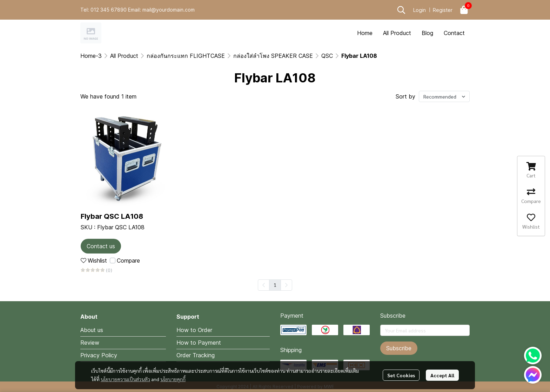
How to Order (194, 330)
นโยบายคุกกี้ (173, 379)
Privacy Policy (99, 355)
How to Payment (199, 343)
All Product (124, 56)
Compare (128, 261)
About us (92, 330)
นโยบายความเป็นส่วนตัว (125, 379)
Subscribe (399, 348)
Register (443, 10)
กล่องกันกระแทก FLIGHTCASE (186, 56)
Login (420, 10)
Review (90, 343)
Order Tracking (196, 355)
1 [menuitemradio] (275, 285)
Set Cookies (401, 375)
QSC (327, 56)
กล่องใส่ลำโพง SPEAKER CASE (273, 56)
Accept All (442, 375)
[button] (401, 10)
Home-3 (91, 56)
